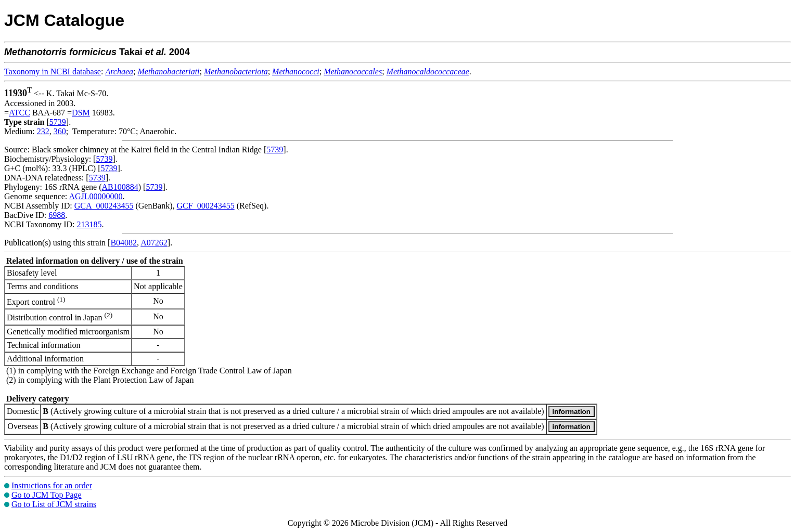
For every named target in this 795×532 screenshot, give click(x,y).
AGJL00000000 (95, 196)
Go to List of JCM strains (54, 504)
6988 (57, 215)
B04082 (124, 243)
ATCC (20, 113)
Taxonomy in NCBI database (53, 72)
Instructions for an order (52, 485)
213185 (89, 224)
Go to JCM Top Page (47, 495)
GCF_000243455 (206, 206)
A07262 (154, 243)
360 (60, 131)
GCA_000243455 (104, 206)
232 (43, 131)
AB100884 (120, 187)
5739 (58, 122)
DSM (81, 113)
